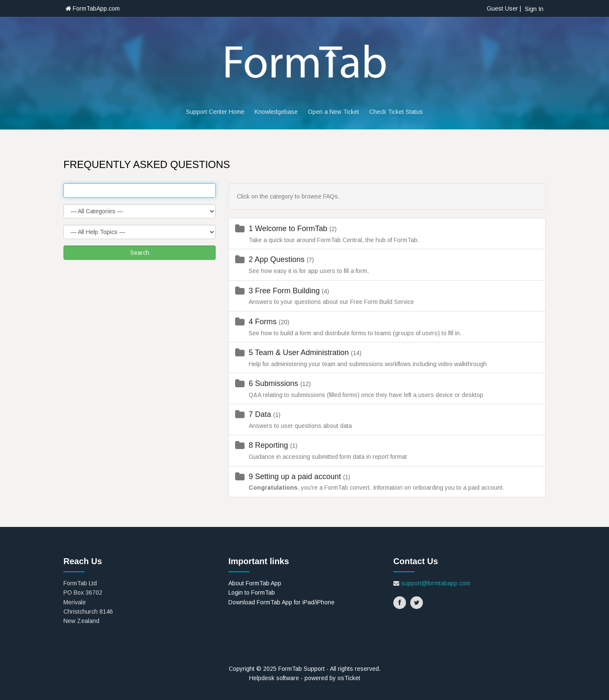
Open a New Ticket (333, 112)
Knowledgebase (276, 112)
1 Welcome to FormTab (289, 229)
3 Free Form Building (285, 291)
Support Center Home (215, 112)
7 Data (261, 414)
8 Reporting (269, 445)
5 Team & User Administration (300, 353)
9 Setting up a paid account (296, 477)
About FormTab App (255, 583)
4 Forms (264, 322)
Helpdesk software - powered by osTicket (305, 678)
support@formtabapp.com (436, 583)
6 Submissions (274, 383)
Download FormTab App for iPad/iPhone (281, 602)
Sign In (534, 9)
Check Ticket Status (396, 112)
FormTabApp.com (93, 8)
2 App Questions (278, 259)
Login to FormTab (252, 593)
